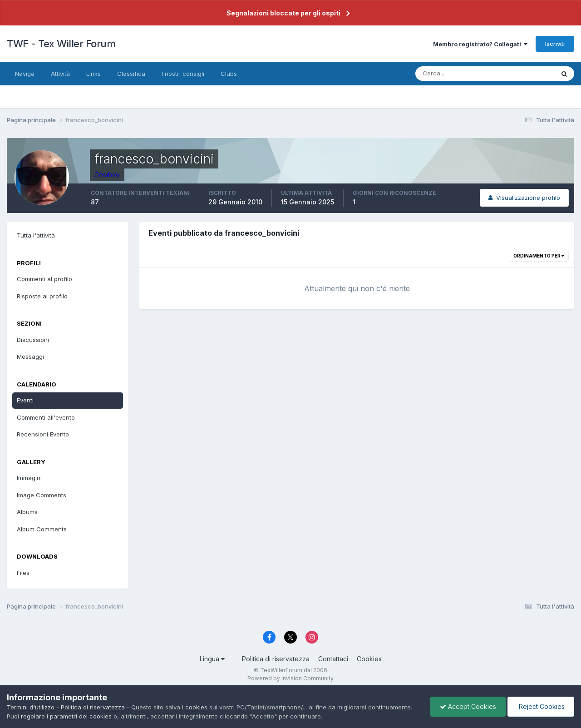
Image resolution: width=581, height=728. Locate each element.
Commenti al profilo (44, 279)
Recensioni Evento (43, 434)
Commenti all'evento (46, 417)
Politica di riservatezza (276, 659)
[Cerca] (455, 74)
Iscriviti (555, 44)
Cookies (369, 659)
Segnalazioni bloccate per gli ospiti (283, 13)
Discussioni (33, 340)
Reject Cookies (541, 706)
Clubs (229, 74)
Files (23, 573)
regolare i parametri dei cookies (66, 716)
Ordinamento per (539, 256)
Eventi (25, 400)
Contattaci (333, 659)
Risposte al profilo (42, 296)
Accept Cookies (468, 706)
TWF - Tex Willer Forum (61, 44)
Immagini (29, 478)
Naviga (25, 74)
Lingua (212, 659)
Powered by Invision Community (290, 678)
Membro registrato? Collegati (480, 44)
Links (94, 74)
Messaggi (30, 357)
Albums (27, 512)
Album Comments (42, 529)
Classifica (131, 74)
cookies (196, 707)
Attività (60, 74)
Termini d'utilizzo (31, 707)
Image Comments (42, 495)
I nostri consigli (183, 74)
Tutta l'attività (36, 235)
